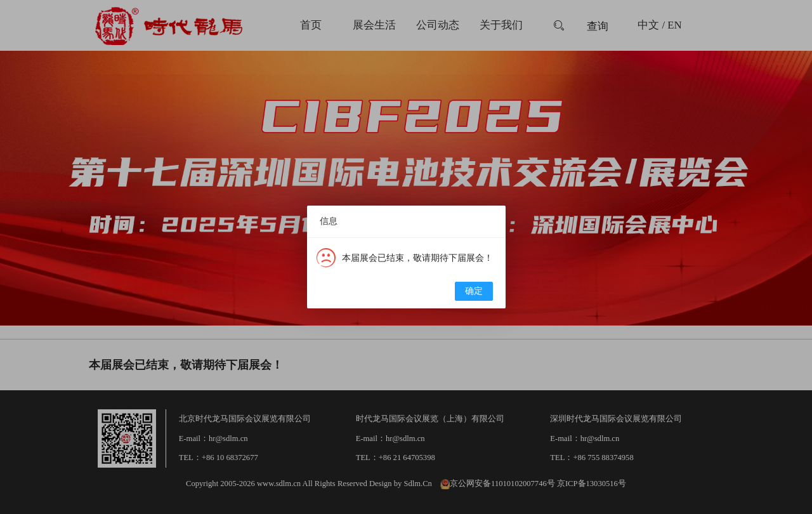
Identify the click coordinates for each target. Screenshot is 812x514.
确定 (474, 291)
